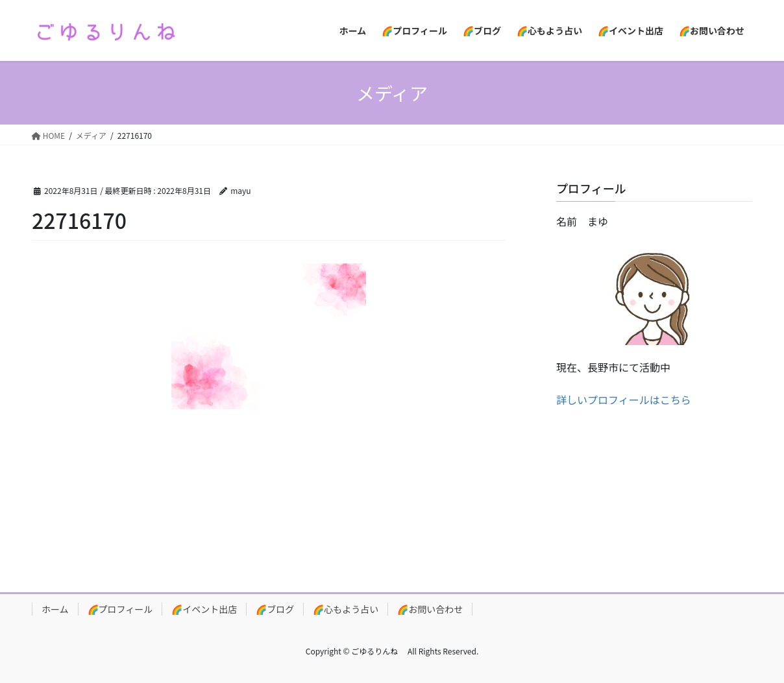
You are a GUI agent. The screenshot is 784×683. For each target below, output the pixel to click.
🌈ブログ (275, 609)
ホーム (55, 609)
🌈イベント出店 (204, 609)
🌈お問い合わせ (430, 609)
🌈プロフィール (120, 609)
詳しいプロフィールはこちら (624, 400)
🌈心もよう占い (346, 609)
